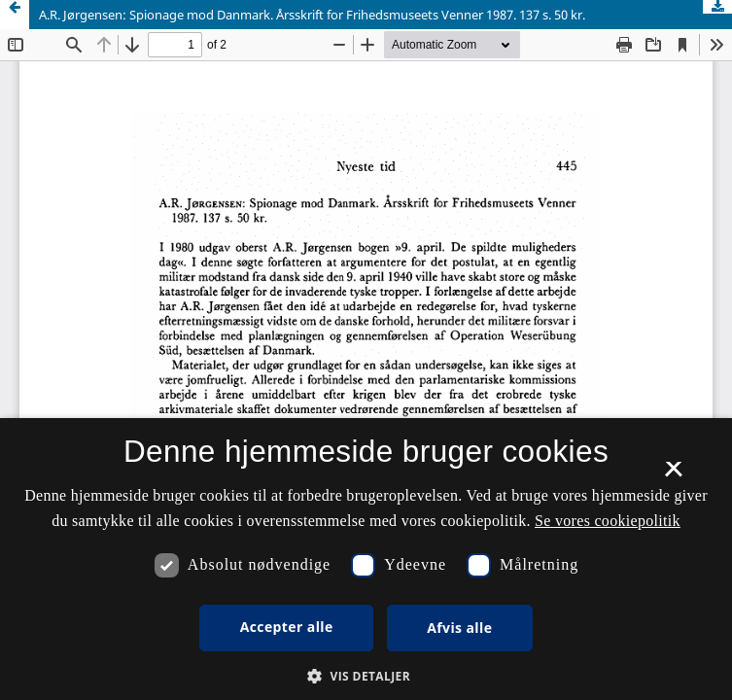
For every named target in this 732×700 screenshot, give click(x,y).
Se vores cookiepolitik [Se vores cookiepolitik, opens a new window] (608, 521)
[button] (366, 676)
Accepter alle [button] (287, 627)
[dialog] (366, 559)
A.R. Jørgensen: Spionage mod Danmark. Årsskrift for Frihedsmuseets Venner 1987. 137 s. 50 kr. (312, 15)
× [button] (673, 475)
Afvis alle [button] (459, 628)
